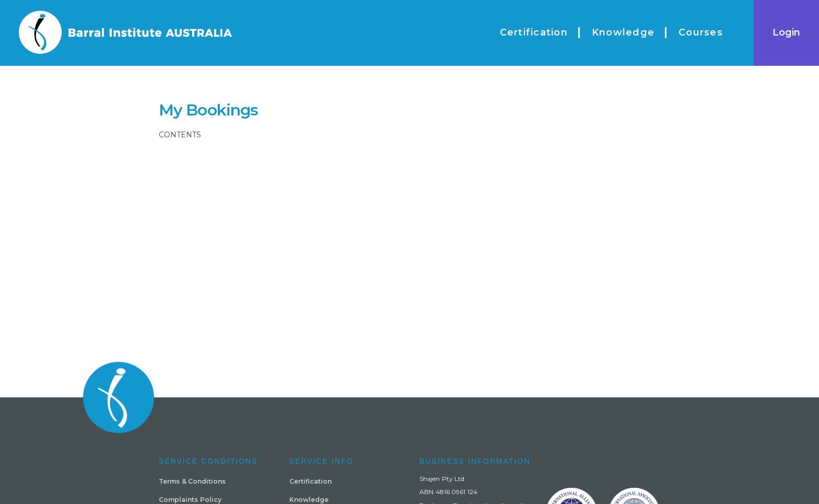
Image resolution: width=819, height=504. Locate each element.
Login (786, 32)
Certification (311, 481)
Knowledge (309, 500)
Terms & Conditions (192, 481)
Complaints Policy (190, 500)
